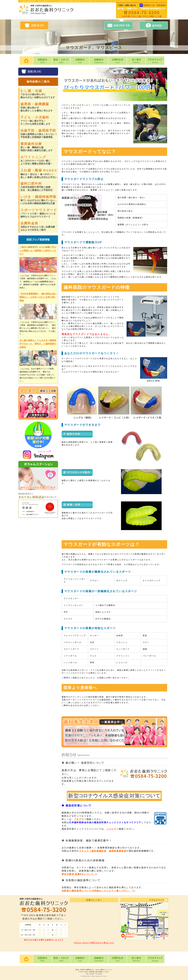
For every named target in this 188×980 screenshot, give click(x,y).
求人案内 (136, 60)
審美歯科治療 (39, 147)
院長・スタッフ (61, 60)
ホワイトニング (39, 160)
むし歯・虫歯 (39, 94)
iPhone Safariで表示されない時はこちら (94, 943)
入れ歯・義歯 (39, 174)
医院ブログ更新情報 (38, 240)
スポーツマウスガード (39, 213)
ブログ (78, 819)
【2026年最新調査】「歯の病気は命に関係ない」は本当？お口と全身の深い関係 (38, 297)
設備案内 (99, 60)
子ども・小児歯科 (39, 120)
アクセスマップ (155, 60)
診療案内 (80, 60)
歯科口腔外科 (39, 187)
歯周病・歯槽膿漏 (39, 107)
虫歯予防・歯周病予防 (39, 134)
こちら (110, 829)
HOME (26, 60)
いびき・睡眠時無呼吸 (39, 200)
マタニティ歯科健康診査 (93, 851)
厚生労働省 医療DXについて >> (80, 874)
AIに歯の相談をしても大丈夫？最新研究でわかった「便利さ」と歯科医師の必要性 (38, 344)
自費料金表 (118, 60)
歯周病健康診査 (118, 851)
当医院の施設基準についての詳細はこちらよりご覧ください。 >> (99, 891)
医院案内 (42, 60)
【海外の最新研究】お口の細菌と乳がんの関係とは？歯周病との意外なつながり (38, 251)
